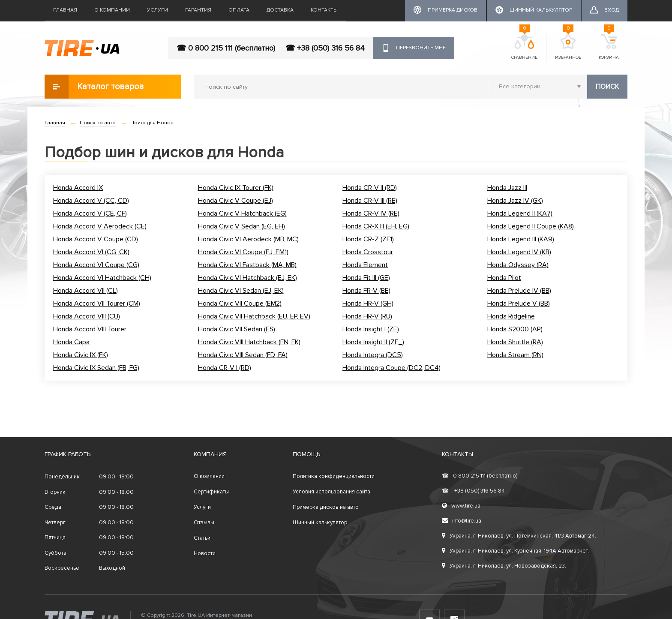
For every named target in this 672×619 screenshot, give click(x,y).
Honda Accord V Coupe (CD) (96, 239)
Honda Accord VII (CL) (85, 291)
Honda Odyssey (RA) (518, 265)
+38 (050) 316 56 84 (473, 491)
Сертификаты (211, 492)
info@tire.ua (462, 521)
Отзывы (204, 523)
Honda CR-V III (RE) (370, 201)
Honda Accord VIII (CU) (87, 316)
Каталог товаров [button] (94, 87)
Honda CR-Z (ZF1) (368, 239)
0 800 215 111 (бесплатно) (480, 476)
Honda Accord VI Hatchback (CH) (102, 278)
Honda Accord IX (78, 188)
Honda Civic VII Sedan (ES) (237, 329)
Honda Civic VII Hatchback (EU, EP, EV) (254, 316)
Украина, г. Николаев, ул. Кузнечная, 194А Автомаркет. (515, 551)
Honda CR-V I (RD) (225, 368)
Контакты (324, 10)
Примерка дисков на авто (326, 507)
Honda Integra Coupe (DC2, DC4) (391, 368)
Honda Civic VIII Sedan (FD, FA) (243, 355)
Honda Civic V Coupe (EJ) (235, 201)
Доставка (280, 10)
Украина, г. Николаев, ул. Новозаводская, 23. (504, 566)
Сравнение (524, 47)
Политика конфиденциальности (334, 476)
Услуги (157, 10)
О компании (112, 10)
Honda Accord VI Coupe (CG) (96, 265)
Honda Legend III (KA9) (521, 239)
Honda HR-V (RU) (367, 316)
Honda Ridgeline (511, 316)
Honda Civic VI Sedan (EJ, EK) (241, 291)
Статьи (202, 538)
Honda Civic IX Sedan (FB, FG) (96, 368)
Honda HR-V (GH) (368, 303)
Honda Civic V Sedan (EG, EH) (241, 226)
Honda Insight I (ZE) (371, 329)
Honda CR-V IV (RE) (371, 213)
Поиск (607, 87)
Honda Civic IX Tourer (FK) (236, 188)
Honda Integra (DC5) (373, 355)
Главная (65, 10)
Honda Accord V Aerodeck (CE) (100, 226)
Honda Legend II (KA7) (520, 213)
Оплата (239, 10)
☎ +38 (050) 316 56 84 (325, 48)
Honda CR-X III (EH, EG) (376, 226)
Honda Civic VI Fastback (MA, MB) (247, 265)
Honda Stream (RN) (515, 355)
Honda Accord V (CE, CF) (90, 213)
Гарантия (198, 10)
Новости (205, 553)
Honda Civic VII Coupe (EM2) (240, 303)
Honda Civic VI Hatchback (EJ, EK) (247, 278)
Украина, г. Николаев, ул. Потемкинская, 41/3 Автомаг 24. (519, 536)
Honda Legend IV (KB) (519, 252)
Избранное (568, 47)
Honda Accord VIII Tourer (90, 329)
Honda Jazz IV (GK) (515, 201)
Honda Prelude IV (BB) (519, 291)
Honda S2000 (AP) (515, 329)
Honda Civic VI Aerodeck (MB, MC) (248, 239)
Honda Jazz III (507, 188)
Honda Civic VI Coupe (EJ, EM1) (243, 252)
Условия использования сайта (331, 492)
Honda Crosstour (368, 252)
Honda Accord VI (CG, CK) (91, 252)
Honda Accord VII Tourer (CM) (97, 303)
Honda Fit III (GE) (366, 278)
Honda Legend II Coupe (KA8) (531, 226)
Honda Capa (71, 342)
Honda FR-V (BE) (366, 291)
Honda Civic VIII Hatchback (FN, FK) (249, 342)
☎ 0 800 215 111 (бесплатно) (226, 48)
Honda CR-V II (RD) (370, 188)
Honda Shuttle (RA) (515, 342)
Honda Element (365, 265)
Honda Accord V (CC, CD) (91, 201)
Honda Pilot (504, 278)
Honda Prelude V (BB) (519, 303)
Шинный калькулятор (320, 523)
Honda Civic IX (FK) (81, 355)
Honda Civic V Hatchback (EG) (242, 213)
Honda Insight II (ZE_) (373, 342)
